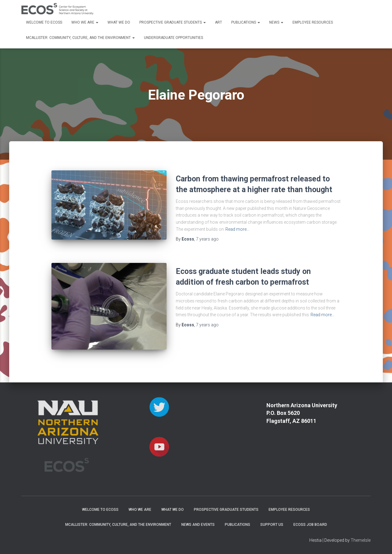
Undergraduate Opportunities (173, 38)
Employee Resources (313, 22)
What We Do (119, 22)
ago (207, 239)
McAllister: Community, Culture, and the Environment (80, 38)
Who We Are (85, 22)
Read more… (237, 229)
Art (219, 22)
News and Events (198, 525)
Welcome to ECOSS (44, 22)
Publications (246, 22)
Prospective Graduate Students (173, 22)
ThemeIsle (361, 540)
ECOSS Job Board (310, 525)
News (276, 22)
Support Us (272, 525)
